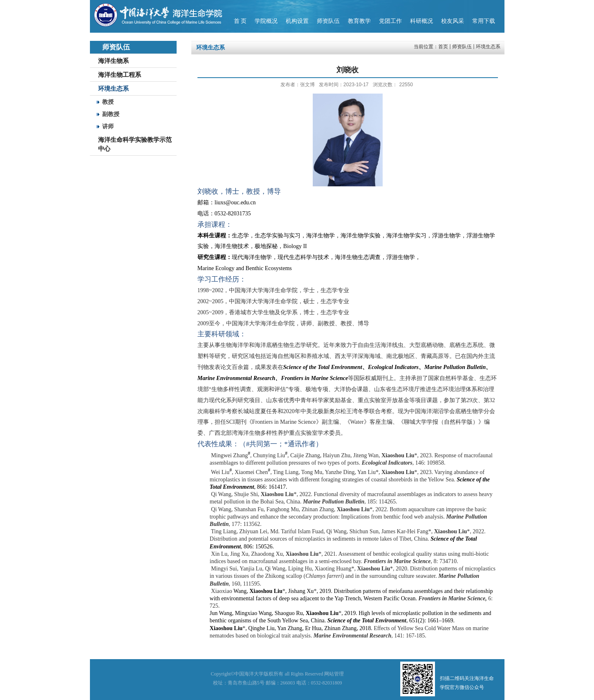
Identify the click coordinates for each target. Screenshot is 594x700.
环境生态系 (488, 47)
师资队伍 (462, 47)
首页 (443, 47)
